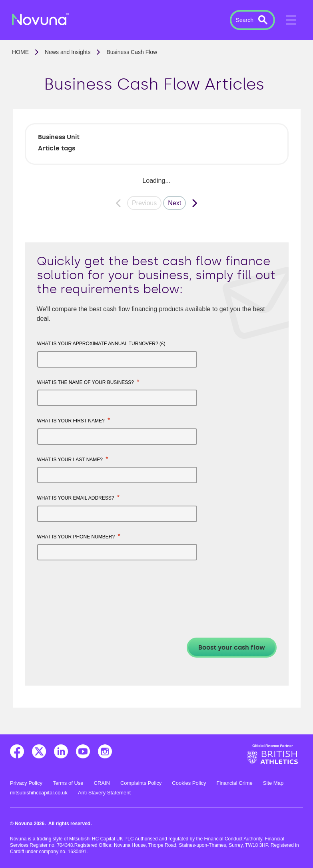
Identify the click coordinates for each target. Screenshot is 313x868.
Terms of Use (68, 783)
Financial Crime (235, 783)
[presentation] (98, 586)
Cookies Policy (189, 783)
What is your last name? (73, 459)
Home (20, 52)
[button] (252, 20)
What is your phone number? (79, 536)
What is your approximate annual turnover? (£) (101, 344)
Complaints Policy (141, 783)
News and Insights (68, 52)
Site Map (273, 783)
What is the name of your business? (88, 382)
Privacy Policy (26, 783)
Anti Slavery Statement (104, 793)
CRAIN (102, 783)
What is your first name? (74, 420)
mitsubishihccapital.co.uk (39, 793)
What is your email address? (79, 497)
